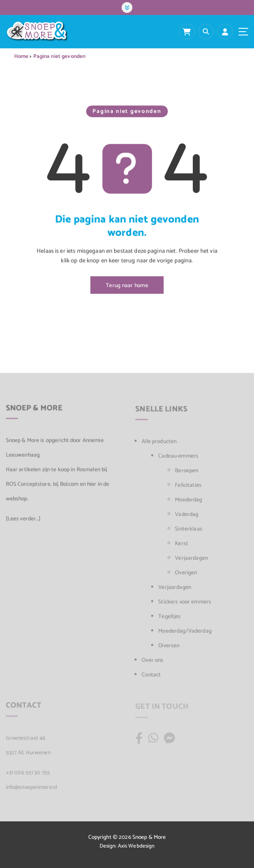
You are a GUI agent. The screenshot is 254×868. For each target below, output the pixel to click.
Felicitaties (188, 488)
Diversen (169, 648)
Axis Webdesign (136, 846)
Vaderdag (187, 517)
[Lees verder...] (23, 521)
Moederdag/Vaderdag (185, 634)
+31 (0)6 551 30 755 (28, 775)
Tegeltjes (169, 619)
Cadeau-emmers (178, 459)
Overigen (186, 575)
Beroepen (187, 473)
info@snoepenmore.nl (32, 790)
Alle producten (159, 444)
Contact (151, 678)
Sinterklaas (189, 532)
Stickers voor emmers (185, 605)
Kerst (182, 546)
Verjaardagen (191, 561)
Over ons (152, 663)
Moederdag (188, 503)
